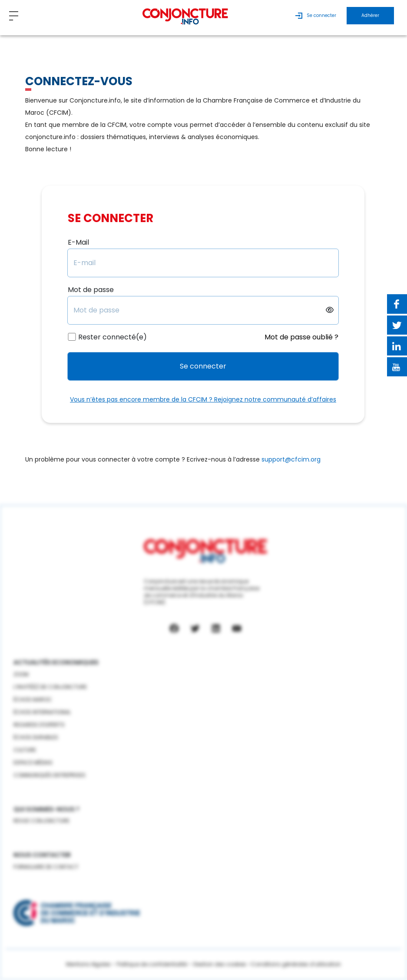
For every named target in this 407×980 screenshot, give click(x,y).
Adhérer (370, 15)
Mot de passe (91, 290)
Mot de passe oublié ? (301, 337)
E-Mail (78, 243)
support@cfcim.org (291, 459)
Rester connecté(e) (113, 337)
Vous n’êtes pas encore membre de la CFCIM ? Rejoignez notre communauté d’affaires (203, 399)
